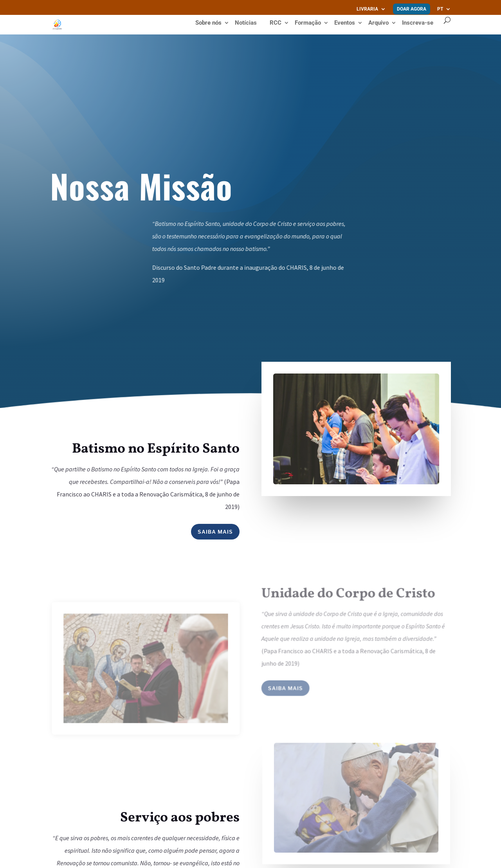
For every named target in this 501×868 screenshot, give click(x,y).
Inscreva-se (418, 23)
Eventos (345, 23)
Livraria (367, 9)
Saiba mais (215, 532)
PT (440, 9)
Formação (308, 23)
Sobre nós (208, 23)
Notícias (246, 23)
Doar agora (412, 9)
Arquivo (378, 23)
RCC (276, 23)
